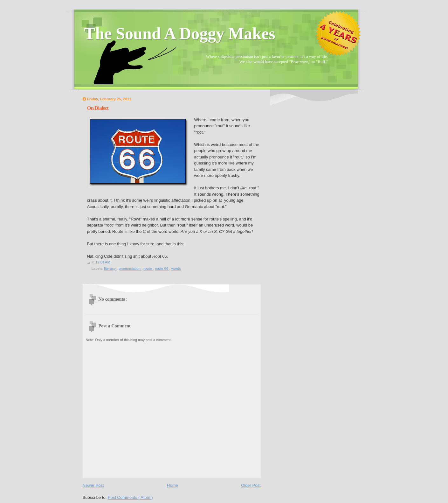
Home (172, 485)
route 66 (162, 269)
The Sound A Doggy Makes (180, 34)
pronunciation (130, 269)
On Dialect (98, 108)
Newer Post (93, 485)
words (176, 269)
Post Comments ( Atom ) (130, 497)
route (148, 269)
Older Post (251, 485)
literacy (110, 269)
